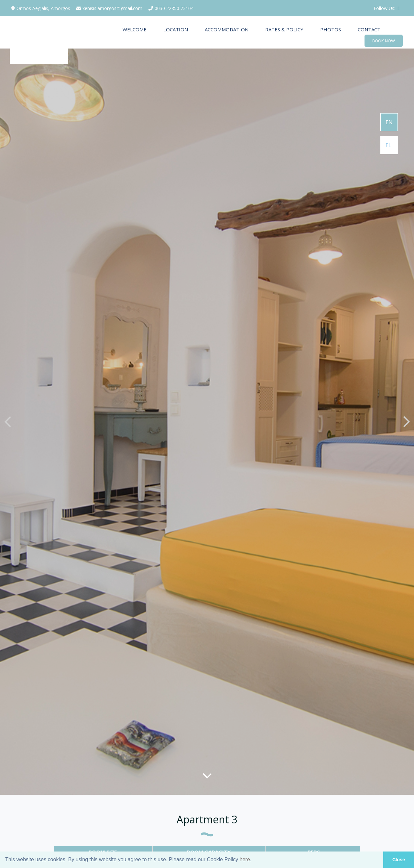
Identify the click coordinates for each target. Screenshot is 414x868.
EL (388, 145)
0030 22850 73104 (170, 8)
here (245, 859)
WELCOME (135, 29)
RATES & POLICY (284, 29)
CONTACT (369, 29)
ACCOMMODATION (227, 29)
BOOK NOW (384, 41)
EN (389, 122)
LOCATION (176, 29)
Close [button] (399, 860)
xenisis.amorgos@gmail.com (109, 8)
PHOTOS (331, 29)
